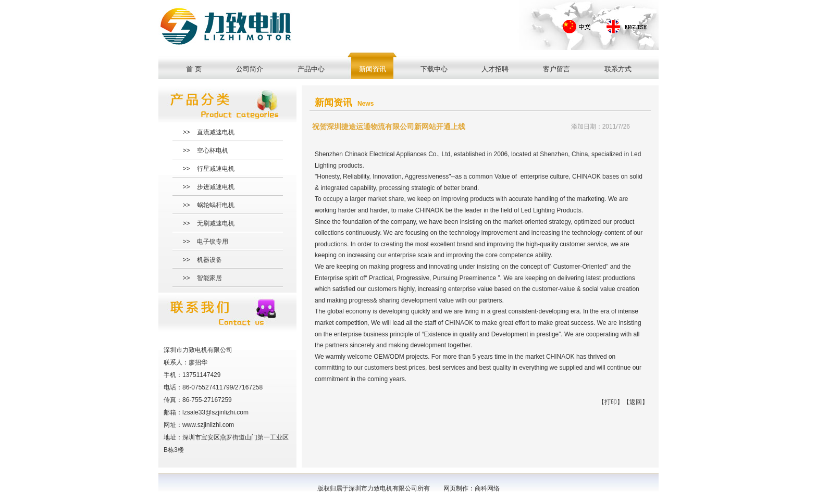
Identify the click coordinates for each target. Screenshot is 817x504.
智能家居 (209, 278)
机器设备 (209, 260)
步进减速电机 (216, 187)
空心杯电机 (213, 150)
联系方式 (618, 69)
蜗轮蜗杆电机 (216, 205)
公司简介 (250, 69)
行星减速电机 (216, 169)
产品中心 (311, 69)
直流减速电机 (216, 132)
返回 (636, 402)
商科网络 (487, 488)
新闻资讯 (373, 69)
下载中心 (434, 69)
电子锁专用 (213, 242)
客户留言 (556, 69)
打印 (611, 402)
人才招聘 (495, 69)
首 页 (194, 69)
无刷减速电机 (216, 223)
